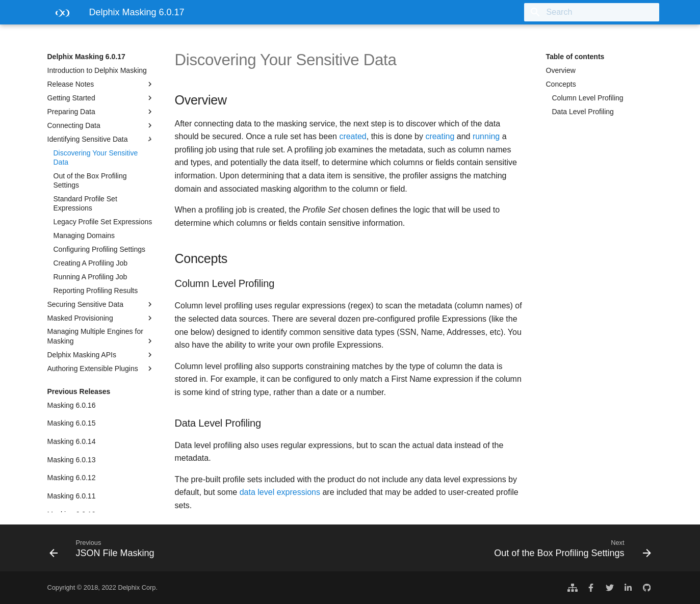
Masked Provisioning (101, 318)
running (486, 136)
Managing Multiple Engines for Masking (101, 336)
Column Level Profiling (588, 98)
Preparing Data (101, 112)
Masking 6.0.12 (72, 478)
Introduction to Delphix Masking (97, 70)
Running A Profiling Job (90, 277)
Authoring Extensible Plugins (101, 369)
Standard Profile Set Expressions (85, 203)
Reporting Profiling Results (96, 291)
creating (440, 136)
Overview (561, 70)
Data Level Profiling (583, 112)
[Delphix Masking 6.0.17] (60, 16)
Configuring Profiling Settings (100, 249)
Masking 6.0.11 (72, 496)
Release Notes (101, 84)
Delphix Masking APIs (101, 355)
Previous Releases (79, 391)
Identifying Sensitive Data (101, 139)
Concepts (561, 84)
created (353, 136)
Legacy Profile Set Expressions (103, 222)
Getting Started (101, 98)
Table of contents (575, 57)
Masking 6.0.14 (72, 441)
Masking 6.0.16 (72, 405)
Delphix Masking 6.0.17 (86, 57)
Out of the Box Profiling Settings (90, 180)
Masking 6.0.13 (72, 460)
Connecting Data (101, 125)
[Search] (600, 12)
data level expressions (280, 492)
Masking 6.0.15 (72, 423)
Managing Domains (84, 235)
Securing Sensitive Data (101, 304)
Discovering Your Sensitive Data (96, 157)
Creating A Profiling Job (91, 263)
